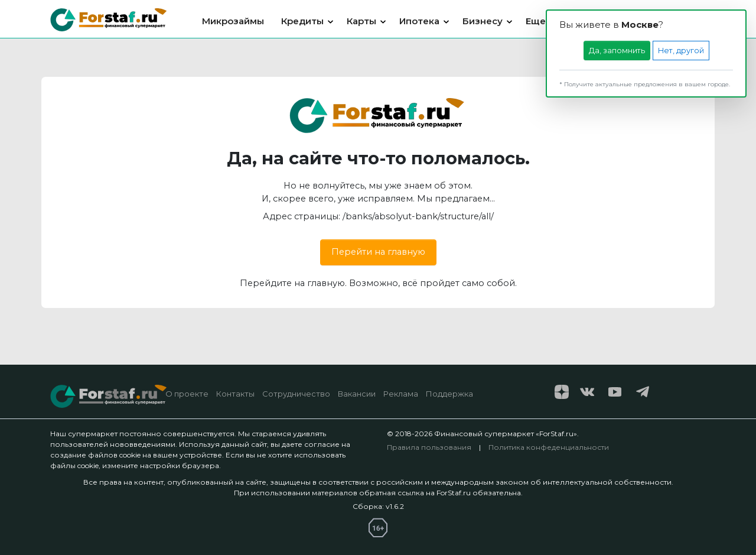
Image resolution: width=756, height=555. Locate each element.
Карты (361, 21)
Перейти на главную (378, 252)
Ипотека (419, 21)
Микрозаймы (233, 21)
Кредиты (302, 21)
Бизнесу (483, 21)
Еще (536, 21)
